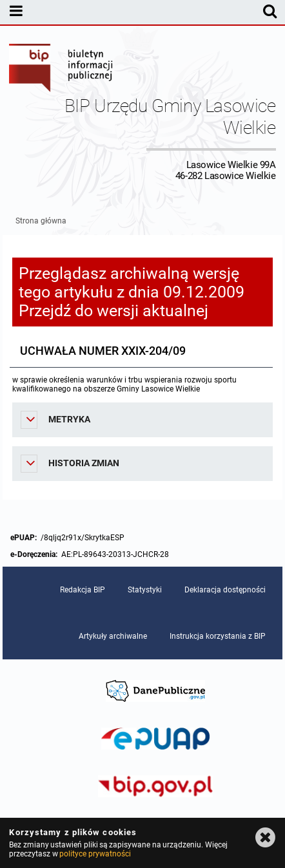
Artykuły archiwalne (113, 636)
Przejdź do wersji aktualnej (113, 311)
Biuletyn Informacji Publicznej (61, 70)
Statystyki (145, 590)
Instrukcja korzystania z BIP (218, 636)
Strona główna (41, 221)
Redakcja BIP (83, 590)
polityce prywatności (95, 854)
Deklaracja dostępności (225, 590)
